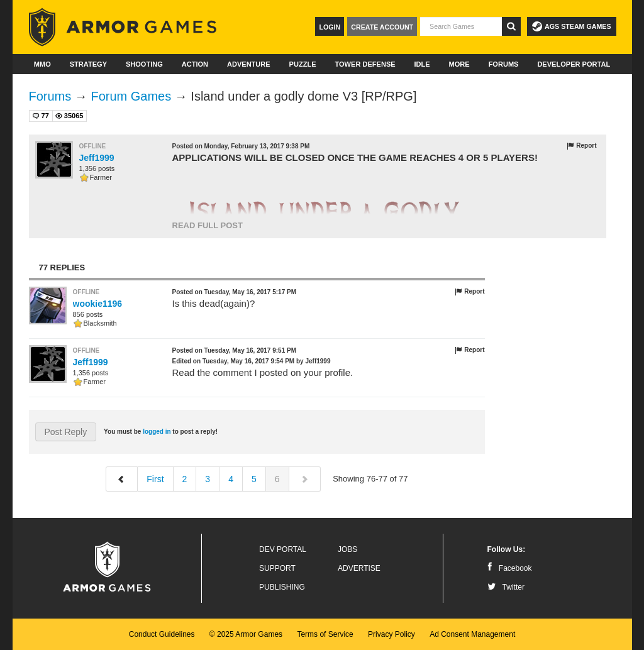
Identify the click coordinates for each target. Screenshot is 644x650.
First (155, 479)
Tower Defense (365, 64)
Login (330, 27)
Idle (422, 64)
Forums (504, 64)
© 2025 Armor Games (246, 634)
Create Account (382, 27)
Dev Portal (283, 549)
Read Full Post (208, 225)
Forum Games (131, 96)
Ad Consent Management (472, 634)
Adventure (249, 64)
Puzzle (303, 64)
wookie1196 (98, 304)
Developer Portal (574, 64)
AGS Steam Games (571, 26)
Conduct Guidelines (162, 634)
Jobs (347, 549)
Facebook (510, 568)
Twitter (506, 587)
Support (277, 568)
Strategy (88, 64)
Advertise (359, 568)
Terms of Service (325, 634)
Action (195, 64)
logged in (157, 432)
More (459, 64)
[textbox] (461, 26)
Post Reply (66, 432)
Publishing (282, 587)
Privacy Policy (391, 634)
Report (581, 146)
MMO (42, 64)
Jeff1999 (97, 158)
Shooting (144, 64)
